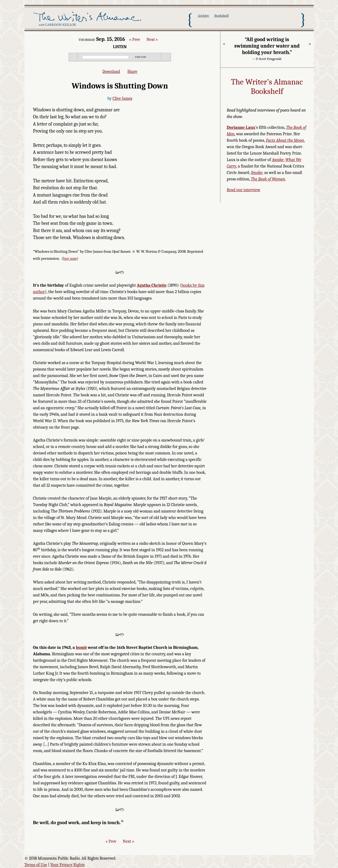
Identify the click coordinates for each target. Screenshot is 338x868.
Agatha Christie (152, 285)
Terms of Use (36, 865)
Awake (278, 160)
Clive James (122, 98)
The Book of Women (268, 179)
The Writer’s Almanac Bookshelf (267, 87)
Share (133, 72)
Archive (203, 15)
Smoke (257, 173)
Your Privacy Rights (67, 865)
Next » (152, 40)
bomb (81, 648)
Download (111, 72)
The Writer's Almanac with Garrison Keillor (88, 20)
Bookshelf (221, 15)
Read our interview (244, 190)
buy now (70, 259)
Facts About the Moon (285, 140)
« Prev (135, 40)
